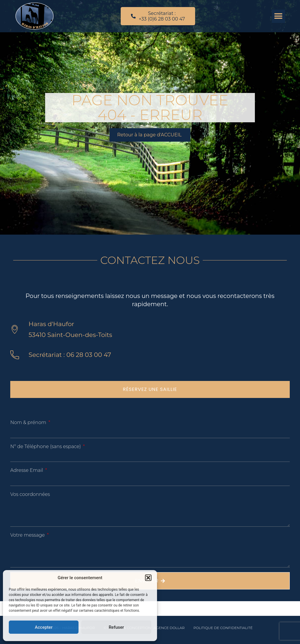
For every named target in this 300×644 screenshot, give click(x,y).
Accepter (44, 627)
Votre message (28, 535)
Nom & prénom (29, 422)
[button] (148, 578)
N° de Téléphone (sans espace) (46, 446)
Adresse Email (27, 470)
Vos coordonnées (30, 494)
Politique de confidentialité (223, 628)
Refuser (116, 627)
